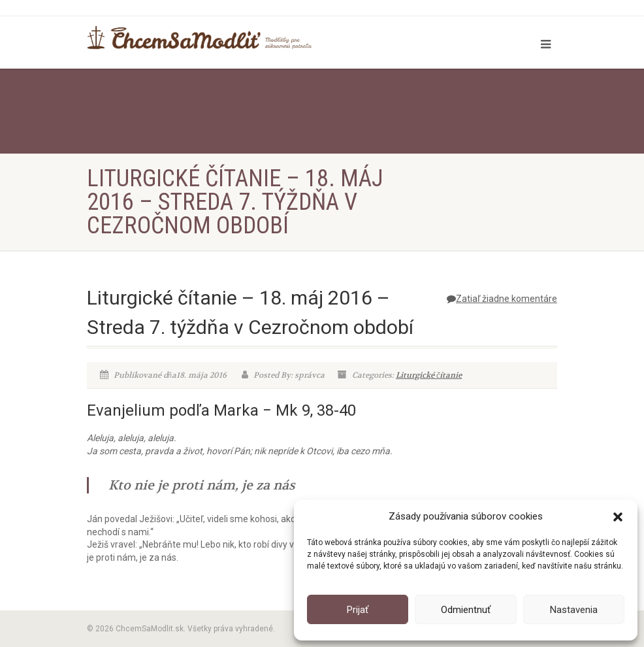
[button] (618, 517)
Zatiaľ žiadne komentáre (502, 299)
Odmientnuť (466, 610)
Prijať (358, 610)
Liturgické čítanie (429, 375)
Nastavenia (574, 610)
